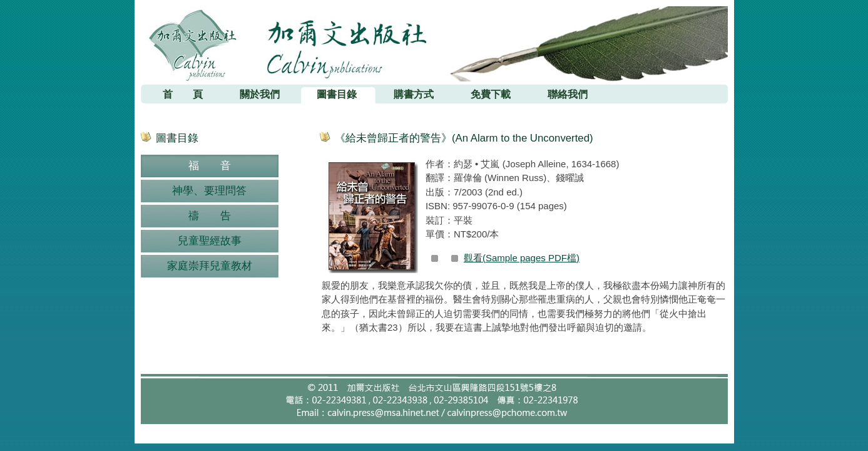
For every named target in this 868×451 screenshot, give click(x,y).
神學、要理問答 (209, 191)
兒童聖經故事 (210, 241)
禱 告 (210, 216)
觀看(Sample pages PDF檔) (522, 258)
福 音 (210, 166)
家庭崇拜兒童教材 (210, 266)
